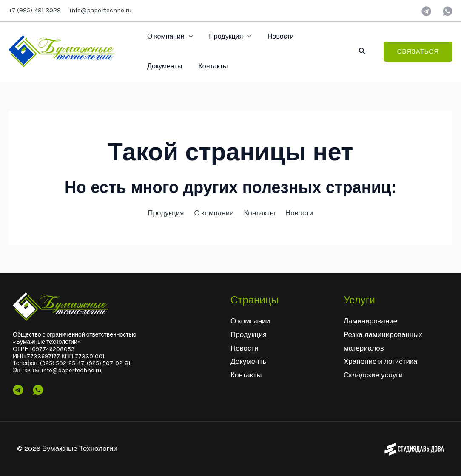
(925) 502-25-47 (62, 363)
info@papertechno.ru (101, 10)
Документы (319, 36)
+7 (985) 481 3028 (35, 10)
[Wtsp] (38, 390)
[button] (362, 51)
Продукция (226, 37)
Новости (274, 36)
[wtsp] (448, 11)
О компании (169, 37)
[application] (188, 37)
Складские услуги (373, 375)
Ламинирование (370, 321)
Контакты (161, 66)
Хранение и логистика (380, 361)
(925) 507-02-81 (108, 363)
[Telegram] (426, 11)
